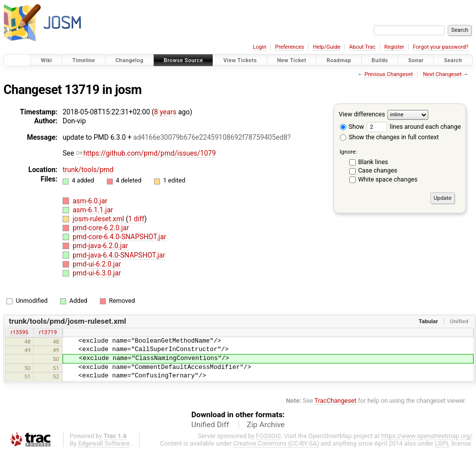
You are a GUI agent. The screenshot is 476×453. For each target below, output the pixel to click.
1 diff (136, 219)
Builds (380, 60)
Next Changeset (442, 74)
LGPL (442, 443)
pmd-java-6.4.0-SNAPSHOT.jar (119, 255)
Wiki (46, 60)
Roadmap (339, 60)
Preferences (289, 47)
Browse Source (184, 60)
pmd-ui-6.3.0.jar (97, 273)
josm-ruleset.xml (99, 219)
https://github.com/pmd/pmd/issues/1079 (146, 153)
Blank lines (373, 162)
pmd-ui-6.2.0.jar (97, 264)
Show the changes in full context (389, 137)
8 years (165, 112)
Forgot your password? (441, 47)
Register (394, 47)
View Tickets (240, 60)
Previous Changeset (388, 74)
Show (352, 127)
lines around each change (414, 127)
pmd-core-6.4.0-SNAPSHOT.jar (119, 237)
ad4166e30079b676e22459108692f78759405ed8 (210, 137)
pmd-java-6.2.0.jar (100, 246)
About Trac (362, 47)
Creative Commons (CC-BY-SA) (277, 443)
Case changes (378, 170)
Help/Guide (327, 47)
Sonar (416, 60)
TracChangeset (336, 401)
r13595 (19, 332)
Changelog (129, 60)
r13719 (48, 332)
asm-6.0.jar (90, 201)
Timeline (83, 60)
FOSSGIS (268, 436)
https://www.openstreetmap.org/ (427, 436)
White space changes (388, 179)
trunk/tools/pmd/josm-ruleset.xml (68, 321)
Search (453, 60)
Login (260, 47)
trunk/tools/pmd (88, 170)
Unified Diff (210, 425)
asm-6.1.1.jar (93, 210)
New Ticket (292, 60)
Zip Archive (266, 425)
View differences (362, 114)
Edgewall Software (104, 443)
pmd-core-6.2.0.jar (101, 228)
